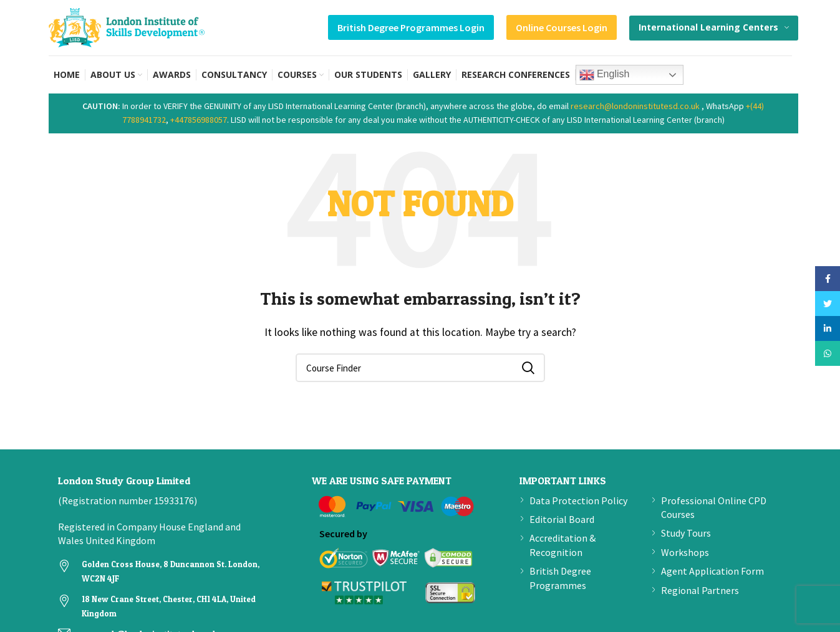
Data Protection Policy (578, 500)
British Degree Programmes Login (411, 27)
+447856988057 (199, 120)
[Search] (420, 368)
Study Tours (686, 533)
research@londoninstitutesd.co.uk (635, 106)
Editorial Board (562, 519)
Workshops (685, 552)
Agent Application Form (712, 571)
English (605, 75)
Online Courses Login (562, 27)
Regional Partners (700, 590)
